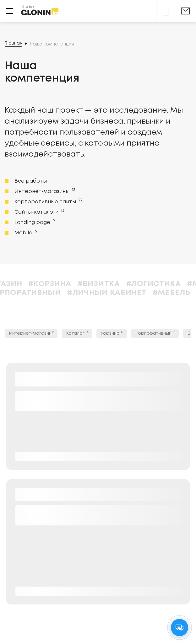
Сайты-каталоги (39, 212)
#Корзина (66, 284)
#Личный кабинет (123, 293)
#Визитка (115, 284)
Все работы (31, 181)
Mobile (25, 232)
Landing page (34, 222)
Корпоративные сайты (48, 201)
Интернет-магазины (44, 191)
